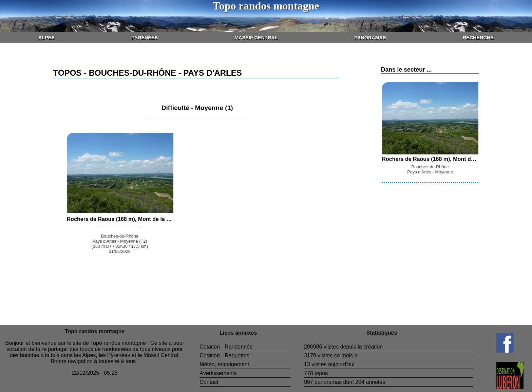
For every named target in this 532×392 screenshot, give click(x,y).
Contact (209, 382)
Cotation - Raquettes (224, 356)
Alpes (46, 38)
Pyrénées (145, 38)
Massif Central (256, 38)
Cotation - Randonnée (226, 347)
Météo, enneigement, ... (228, 364)
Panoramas (370, 38)
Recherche (478, 38)
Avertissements (218, 373)
